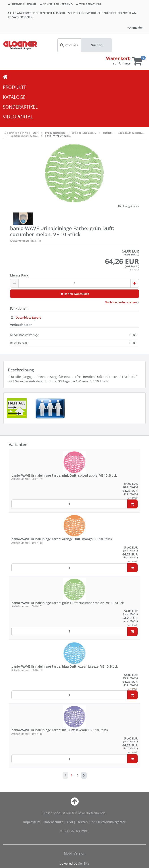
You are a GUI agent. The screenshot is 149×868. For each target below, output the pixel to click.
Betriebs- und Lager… (84, 133)
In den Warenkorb (74, 294)
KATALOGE (14, 97)
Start (36, 133)
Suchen (97, 45)
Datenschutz (53, 822)
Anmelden (135, 28)
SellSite (84, 863)
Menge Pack (19, 275)
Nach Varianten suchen (122, 302)
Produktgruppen (55, 133)
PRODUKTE (15, 87)
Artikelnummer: (19, 241)
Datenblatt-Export (25, 317)
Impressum (32, 822)
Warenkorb (118, 58)
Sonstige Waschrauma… (24, 136)
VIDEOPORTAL (18, 117)
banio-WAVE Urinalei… (58, 136)
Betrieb (107, 133)
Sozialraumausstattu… (131, 133)
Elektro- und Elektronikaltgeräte (101, 822)
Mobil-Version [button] (75, 853)
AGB (70, 822)
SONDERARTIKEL (20, 107)
